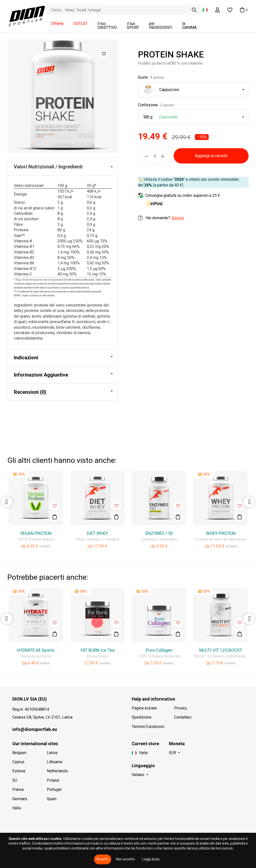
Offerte (57, 24)
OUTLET (81, 24)
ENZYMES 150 (159, 533)
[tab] (63, 167)
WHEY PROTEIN (221, 533)
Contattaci (183, 717)
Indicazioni (26, 358)
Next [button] (249, 502)
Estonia (19, 771)
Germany (20, 799)
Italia (17, 808)
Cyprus (18, 762)
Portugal (54, 789)
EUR (173, 753)
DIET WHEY (97, 533)
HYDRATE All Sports (36, 650)
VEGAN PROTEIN (36, 533)
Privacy (181, 708)
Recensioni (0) (30, 392)
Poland (53, 780)
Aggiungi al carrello (211, 156)
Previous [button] (7, 502)
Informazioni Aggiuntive (41, 375)
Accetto (103, 859)
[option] (63, 96)
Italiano (138, 775)
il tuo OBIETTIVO (107, 26)
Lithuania (55, 762)
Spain (52, 799)
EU (15, 780)
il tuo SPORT (133, 26)
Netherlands (57, 771)
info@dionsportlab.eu (35, 729)
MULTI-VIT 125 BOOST (221, 650)
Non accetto (126, 859)
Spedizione (142, 717)
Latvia (52, 753)
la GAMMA (189, 26)
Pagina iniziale (144, 708)
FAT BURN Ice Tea (98, 650)
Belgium (19, 753)
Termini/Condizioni (148, 727)
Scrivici (178, 218)
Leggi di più (151, 859)
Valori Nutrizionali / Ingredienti (48, 167)
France (18, 789)
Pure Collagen (159, 650)
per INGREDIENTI (161, 26)
